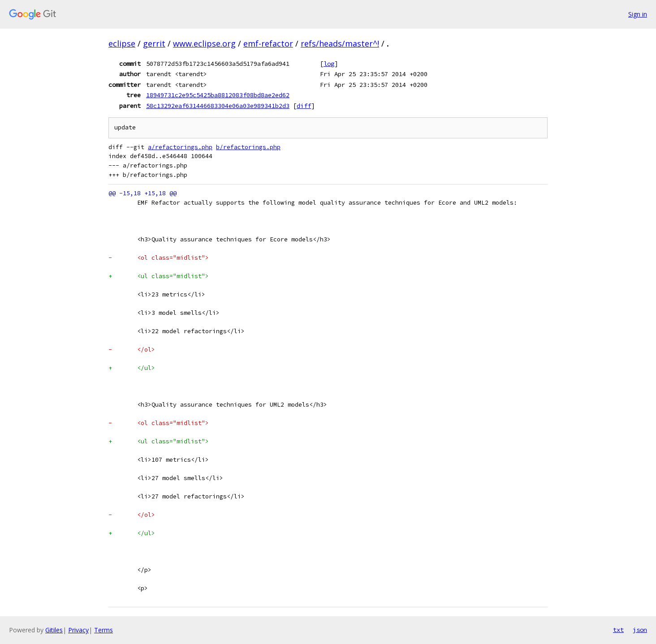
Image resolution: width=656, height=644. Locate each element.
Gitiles (54, 630)
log (329, 64)
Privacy (78, 630)
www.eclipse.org (204, 43)
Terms (104, 630)
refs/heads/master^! (340, 43)
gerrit (154, 43)
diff (304, 106)
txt (618, 630)
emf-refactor (268, 43)
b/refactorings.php (248, 147)
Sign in (638, 14)
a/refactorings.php (180, 147)
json (640, 630)
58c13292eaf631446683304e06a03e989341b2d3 (218, 106)
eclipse (122, 43)
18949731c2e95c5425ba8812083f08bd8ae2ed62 (218, 95)
